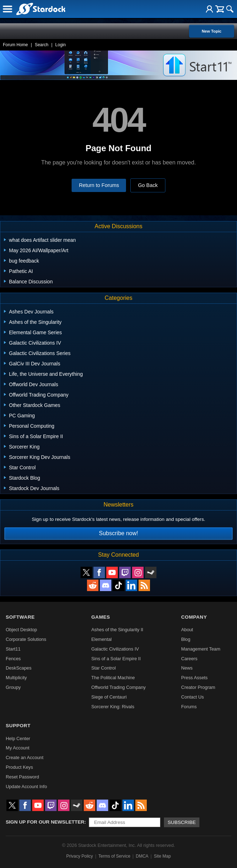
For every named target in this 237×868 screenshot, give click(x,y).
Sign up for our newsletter (45, 822)
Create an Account (25, 757)
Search (42, 45)
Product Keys (19, 767)
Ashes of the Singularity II (117, 630)
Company (194, 617)
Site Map (162, 856)
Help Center (18, 738)
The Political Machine (113, 678)
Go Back (148, 185)
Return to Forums (99, 185)
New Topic (211, 31)
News (187, 668)
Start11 (13, 649)
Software (20, 617)
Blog (186, 639)
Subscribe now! (118, 533)
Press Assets (194, 678)
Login (60, 45)
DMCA (142, 856)
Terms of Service (114, 856)
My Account (18, 748)
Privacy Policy (80, 856)
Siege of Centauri (109, 697)
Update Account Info (26, 787)
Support (18, 726)
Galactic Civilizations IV (115, 649)
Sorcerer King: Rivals (113, 707)
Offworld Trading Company (118, 687)
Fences (13, 659)
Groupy (13, 687)
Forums (189, 707)
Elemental (101, 639)
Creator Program (198, 687)
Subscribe (182, 822)
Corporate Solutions (26, 639)
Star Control (103, 668)
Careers (189, 659)
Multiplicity (16, 678)
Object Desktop (21, 630)
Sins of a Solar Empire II (116, 659)
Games (101, 617)
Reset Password (22, 777)
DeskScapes (19, 668)
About (187, 630)
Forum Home (15, 45)
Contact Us (192, 697)
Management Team (201, 649)
